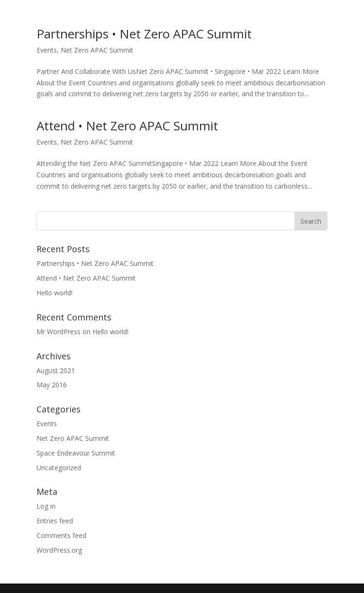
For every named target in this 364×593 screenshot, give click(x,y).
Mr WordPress (59, 332)
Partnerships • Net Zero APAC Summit (144, 34)
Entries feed (55, 521)
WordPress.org (59, 550)
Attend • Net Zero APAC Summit (127, 126)
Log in (46, 506)
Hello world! (55, 293)
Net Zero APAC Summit (97, 50)
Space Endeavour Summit (76, 453)
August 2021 (56, 370)
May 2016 (52, 385)
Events (47, 50)
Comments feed (61, 535)
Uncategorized (59, 468)
